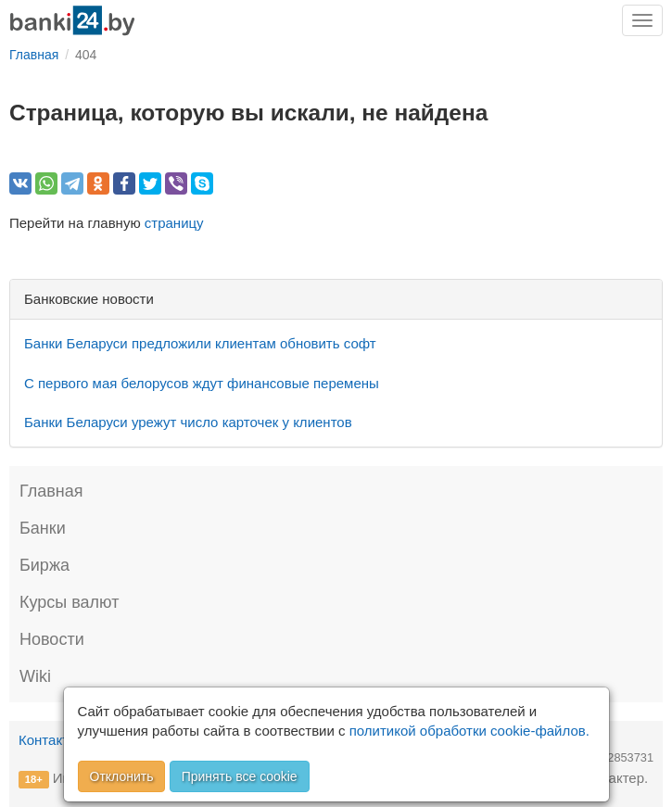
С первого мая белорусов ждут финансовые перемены (202, 383)
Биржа (44, 565)
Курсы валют (69, 602)
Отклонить (122, 776)
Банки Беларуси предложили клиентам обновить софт (200, 343)
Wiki (35, 676)
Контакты (49, 740)
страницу (174, 223)
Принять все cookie (240, 776)
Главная (51, 491)
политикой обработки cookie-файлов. (469, 731)
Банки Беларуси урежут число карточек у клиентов (188, 422)
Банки (43, 528)
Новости (52, 639)
